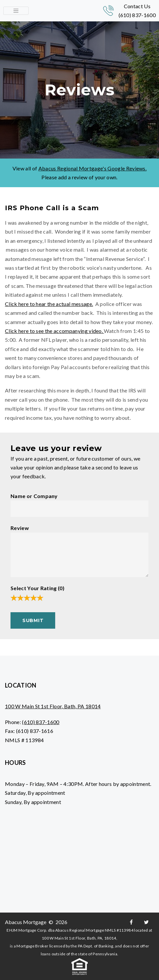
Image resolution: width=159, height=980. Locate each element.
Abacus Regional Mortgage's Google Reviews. (92, 168)
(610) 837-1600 (137, 15)
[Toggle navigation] (16, 11)
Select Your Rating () (37, 588)
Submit (33, 620)
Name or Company (34, 496)
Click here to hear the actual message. (49, 304)
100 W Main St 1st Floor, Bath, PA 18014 (53, 706)
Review (20, 528)
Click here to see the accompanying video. (54, 331)
